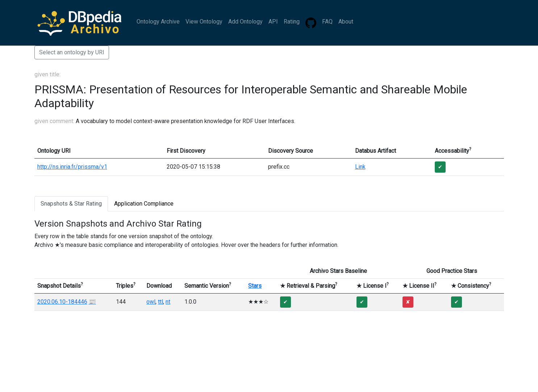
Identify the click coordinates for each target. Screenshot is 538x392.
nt (168, 302)
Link (360, 167)
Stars (255, 286)
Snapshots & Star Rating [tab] (71, 204)
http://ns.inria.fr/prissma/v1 (72, 167)
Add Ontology (245, 22)
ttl (160, 302)
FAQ (327, 22)
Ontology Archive (158, 22)
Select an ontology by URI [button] (72, 52)
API (273, 22)
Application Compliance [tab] (144, 204)
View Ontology (204, 22)
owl (151, 302)
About (346, 22)
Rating (292, 22)
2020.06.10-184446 (62, 302)
